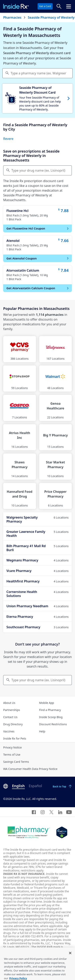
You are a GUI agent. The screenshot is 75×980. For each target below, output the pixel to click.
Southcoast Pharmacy (37, 627)
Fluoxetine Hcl (17, 211)
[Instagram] (43, 812)
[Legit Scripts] (62, 832)
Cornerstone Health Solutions (37, 594)
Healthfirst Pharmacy (37, 581)
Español (35, 786)
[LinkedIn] (60, 812)
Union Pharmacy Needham (37, 606)
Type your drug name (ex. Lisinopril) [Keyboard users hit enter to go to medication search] (38, 680)
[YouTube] (69, 812)
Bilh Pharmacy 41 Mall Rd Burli (37, 548)
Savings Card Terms (16, 762)
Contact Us (10, 717)
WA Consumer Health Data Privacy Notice (30, 769)
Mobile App (47, 703)
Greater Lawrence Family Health (37, 534)
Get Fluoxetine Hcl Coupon (38, 228)
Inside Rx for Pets (15, 738)
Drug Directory (13, 724)
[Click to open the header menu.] (69, 6)
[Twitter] (51, 812)
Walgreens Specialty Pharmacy (37, 519)
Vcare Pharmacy (37, 571)
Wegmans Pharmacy (37, 560)
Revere (8, 139)
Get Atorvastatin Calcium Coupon (38, 288)
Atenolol (13, 241)
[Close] (70, 957)
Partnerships (12, 710)
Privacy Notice (12, 747)
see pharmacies (51, 940)
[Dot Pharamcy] (29, 832)
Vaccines (9, 731)
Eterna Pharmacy (37, 617)
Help (42, 731)
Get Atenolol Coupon (38, 258)
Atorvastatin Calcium (23, 270)
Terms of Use (12, 755)
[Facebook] (34, 812)
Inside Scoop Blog (51, 717)
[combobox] (37, 73)
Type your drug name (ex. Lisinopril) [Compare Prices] (38, 170)
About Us (9, 703)
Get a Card (45, 6)
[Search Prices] (59, 6)
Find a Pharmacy (50, 710)
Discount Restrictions (53, 724)
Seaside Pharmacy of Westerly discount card (37, 53)
